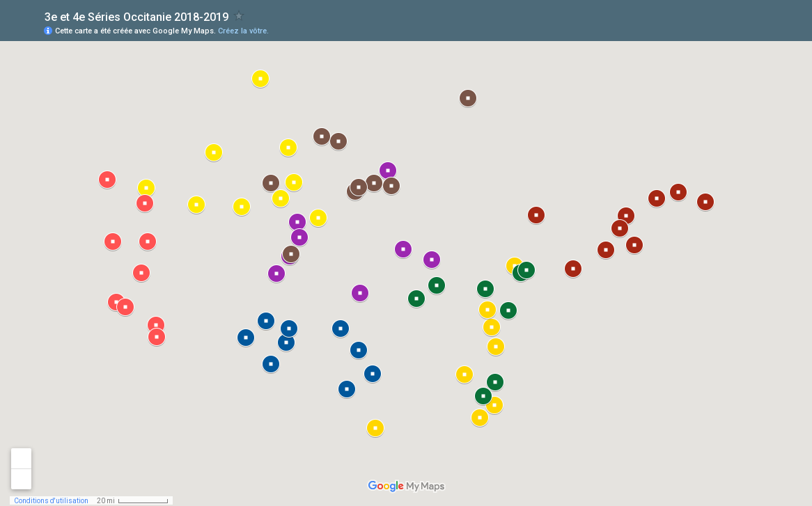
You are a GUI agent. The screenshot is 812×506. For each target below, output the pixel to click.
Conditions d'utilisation (51, 501)
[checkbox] (239, 16)
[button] (657, 198)
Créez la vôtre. (243, 31)
